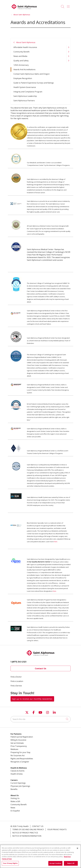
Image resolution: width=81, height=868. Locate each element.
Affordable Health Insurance (25, 47)
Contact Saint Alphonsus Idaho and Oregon (31, 74)
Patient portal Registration (22, 737)
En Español (15, 811)
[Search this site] (41, 719)
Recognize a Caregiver (20, 762)
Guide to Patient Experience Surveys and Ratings (34, 83)
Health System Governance (25, 87)
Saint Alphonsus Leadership (25, 96)
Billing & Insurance (18, 740)
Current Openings (18, 783)
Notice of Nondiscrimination (27, 836)
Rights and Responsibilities (22, 759)
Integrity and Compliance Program (28, 92)
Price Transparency (19, 746)
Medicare (14, 749)
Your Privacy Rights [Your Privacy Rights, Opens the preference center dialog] (10, 863)
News (13, 808)
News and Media (20, 56)
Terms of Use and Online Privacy (28, 829)
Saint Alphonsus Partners (24, 101)
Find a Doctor (16, 677)
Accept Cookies (55, 863)
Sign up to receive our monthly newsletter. (32, 699)
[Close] (77, 848)
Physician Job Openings (20, 786)
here (56, 542)
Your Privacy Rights (57, 829)
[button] (69, 6)
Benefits (14, 789)
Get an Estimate (17, 743)
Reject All (71, 863)
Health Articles (17, 774)
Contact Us (40, 668)
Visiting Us (15, 798)
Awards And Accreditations (24, 69)
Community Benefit (21, 52)
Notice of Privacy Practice (25, 833)
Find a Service (16, 686)
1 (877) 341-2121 (18, 662)
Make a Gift (15, 801)
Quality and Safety (21, 61)
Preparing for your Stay (20, 752)
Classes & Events (17, 771)
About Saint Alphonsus (26, 42)
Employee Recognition (23, 78)
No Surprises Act (18, 755)
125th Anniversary (21, 65)
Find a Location (17, 681)
